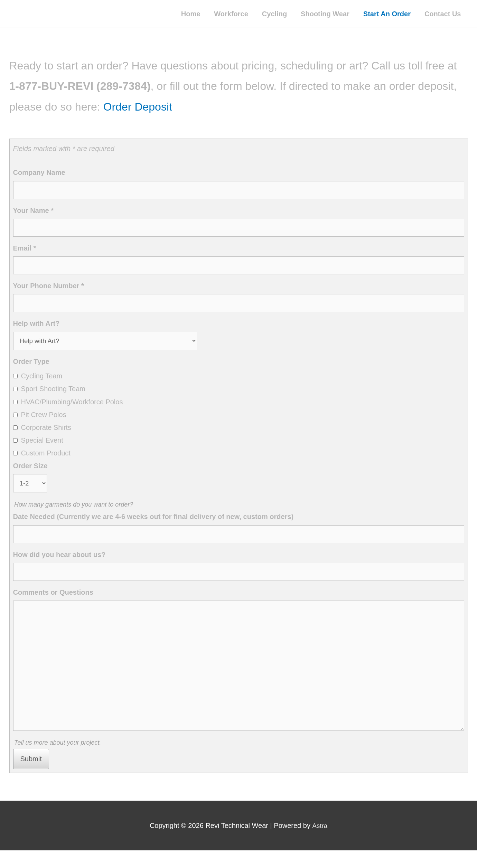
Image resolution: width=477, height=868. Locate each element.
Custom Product (46, 458)
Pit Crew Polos (44, 420)
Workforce (231, 14)
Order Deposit (138, 107)
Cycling (274, 14)
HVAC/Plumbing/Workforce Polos (72, 407)
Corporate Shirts (46, 433)
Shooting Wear (325, 14)
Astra (320, 843)
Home (191, 14)
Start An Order (387, 14)
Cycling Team (42, 381)
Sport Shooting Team (53, 394)
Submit (31, 776)
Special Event (42, 445)
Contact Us (443, 14)
